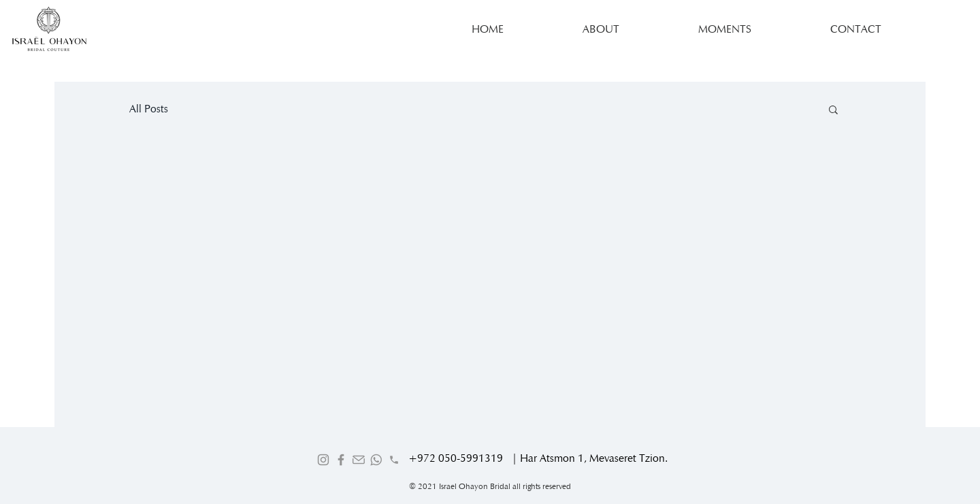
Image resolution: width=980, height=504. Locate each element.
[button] (833, 111)
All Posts (149, 109)
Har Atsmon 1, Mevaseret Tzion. (594, 458)
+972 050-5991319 (456, 458)
